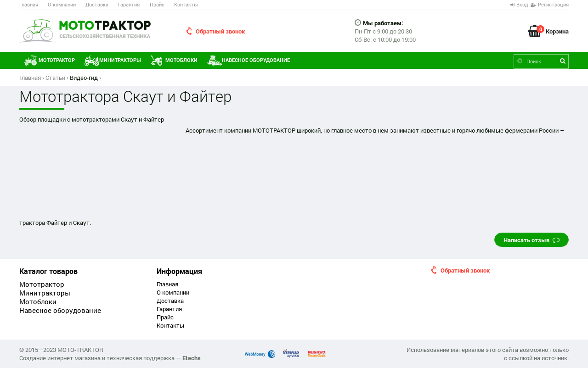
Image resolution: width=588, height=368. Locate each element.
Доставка (97, 5)
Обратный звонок (220, 31)
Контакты (186, 5)
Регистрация (553, 5)
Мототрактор (57, 60)
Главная (29, 5)
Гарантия (129, 5)
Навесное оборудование (256, 60)
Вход (522, 5)
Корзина (557, 30)
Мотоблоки (181, 60)
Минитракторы (120, 60)
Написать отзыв (531, 240)
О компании (62, 5)
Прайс (157, 5)
